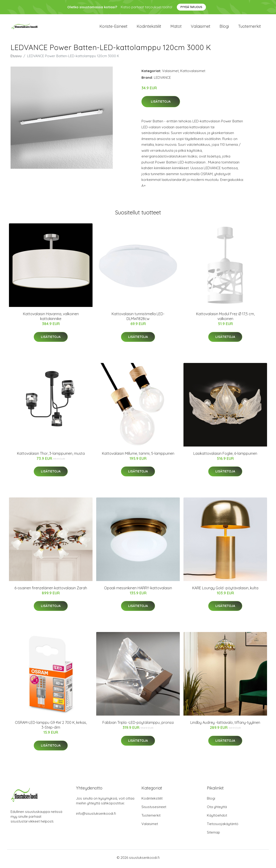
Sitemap (213, 835)
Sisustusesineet (154, 809)
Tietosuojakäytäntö (223, 826)
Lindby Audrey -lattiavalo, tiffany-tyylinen (225, 725)
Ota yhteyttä (217, 809)
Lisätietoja (161, 104)
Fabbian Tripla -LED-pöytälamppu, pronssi (138, 725)
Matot (176, 27)
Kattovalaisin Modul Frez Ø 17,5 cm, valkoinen (225, 319)
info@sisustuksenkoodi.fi (96, 816)
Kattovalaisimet (193, 73)
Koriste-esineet (113, 27)
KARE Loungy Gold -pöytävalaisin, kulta (225, 590)
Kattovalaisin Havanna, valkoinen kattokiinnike (51, 319)
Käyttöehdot (217, 818)
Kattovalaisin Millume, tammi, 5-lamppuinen (138, 456)
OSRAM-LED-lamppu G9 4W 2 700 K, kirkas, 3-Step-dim (51, 727)
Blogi (224, 27)
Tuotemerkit (249, 27)
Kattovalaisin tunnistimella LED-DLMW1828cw (138, 319)
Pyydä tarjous (191, 7)
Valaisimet (201, 27)
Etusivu (16, 58)
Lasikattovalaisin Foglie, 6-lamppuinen (225, 456)
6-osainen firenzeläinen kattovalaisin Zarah (51, 590)
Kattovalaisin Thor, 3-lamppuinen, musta (51, 456)
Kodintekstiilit (149, 27)
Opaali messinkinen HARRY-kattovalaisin (138, 590)
